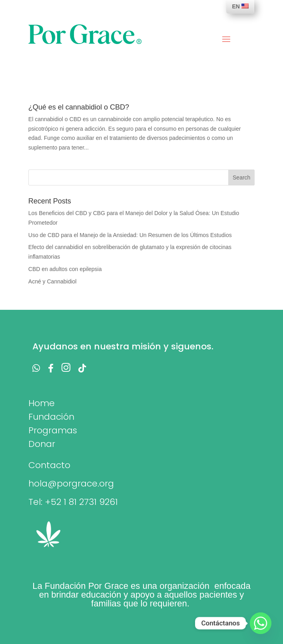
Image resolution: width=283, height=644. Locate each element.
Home (42, 403)
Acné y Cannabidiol (53, 281)
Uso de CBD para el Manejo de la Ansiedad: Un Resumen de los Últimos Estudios (130, 235)
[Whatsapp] (261, 623)
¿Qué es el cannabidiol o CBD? (79, 107)
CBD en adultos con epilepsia (65, 269)
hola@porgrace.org (71, 483)
